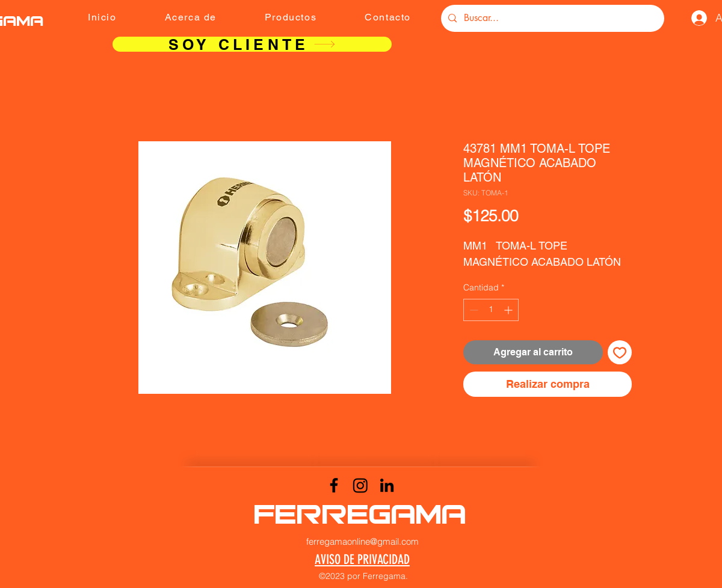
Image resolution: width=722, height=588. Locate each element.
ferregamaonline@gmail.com (363, 541)
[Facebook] (334, 485)
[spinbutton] (491, 310)
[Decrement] (473, 310)
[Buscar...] (551, 18)
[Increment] (509, 310)
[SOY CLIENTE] (252, 44)
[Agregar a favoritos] (620, 352)
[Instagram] (360, 485)
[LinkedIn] (387, 485)
